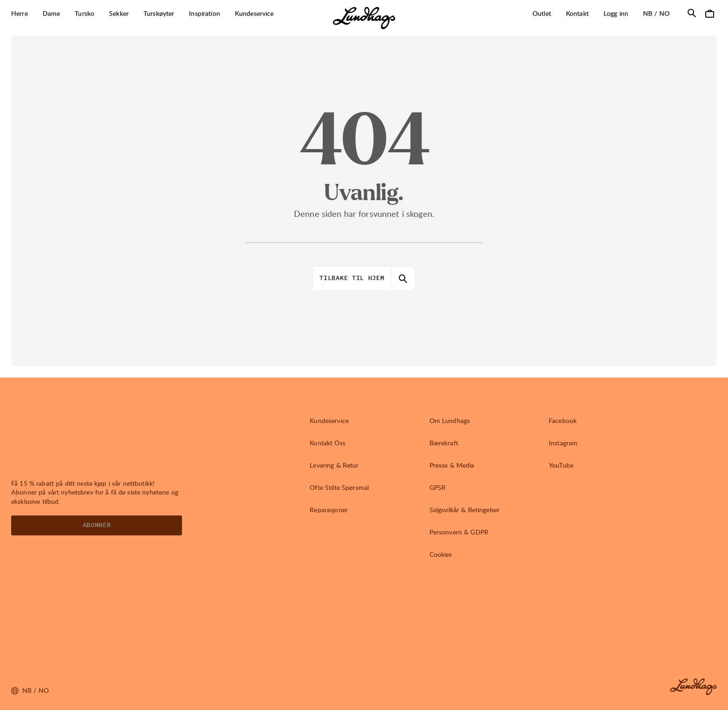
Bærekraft (444, 443)
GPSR (438, 487)
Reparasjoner (329, 510)
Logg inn (616, 13)
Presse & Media (452, 465)
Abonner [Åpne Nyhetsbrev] (97, 525)
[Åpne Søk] (692, 13)
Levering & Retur (334, 465)
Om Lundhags (450, 420)
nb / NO (660, 13)
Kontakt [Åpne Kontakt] (577, 13)
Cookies (441, 554)
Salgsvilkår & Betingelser (465, 510)
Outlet (542, 13)
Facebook (563, 420)
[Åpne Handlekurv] (709, 13)
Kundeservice (329, 420)
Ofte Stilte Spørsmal (339, 487)
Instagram (563, 443)
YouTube (561, 465)
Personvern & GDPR (459, 532)
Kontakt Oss (328, 443)
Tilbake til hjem (352, 278)
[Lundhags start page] (364, 18)
